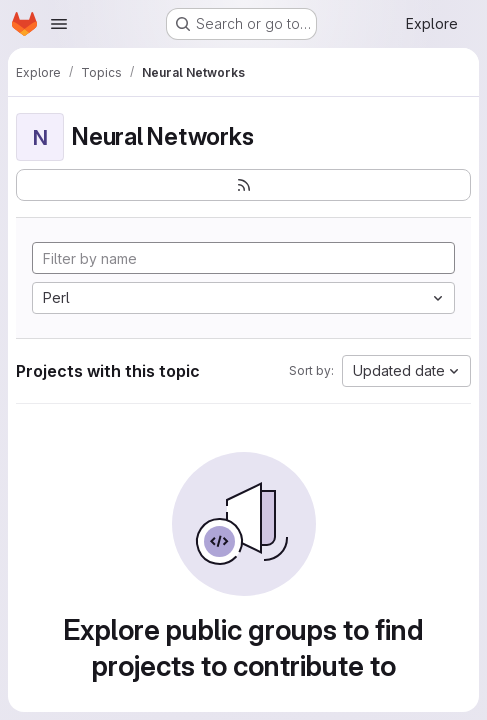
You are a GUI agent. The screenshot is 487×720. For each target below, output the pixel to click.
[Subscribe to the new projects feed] (243, 185)
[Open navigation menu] (59, 24)
